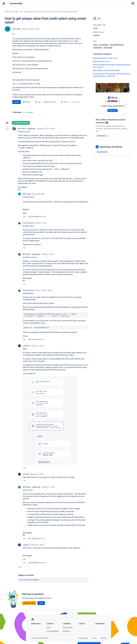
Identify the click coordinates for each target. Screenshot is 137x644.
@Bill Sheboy (29, 197)
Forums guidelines (53, 631)
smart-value (108, 48)
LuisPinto (46, 102)
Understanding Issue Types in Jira (105, 58)
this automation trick (45, 238)
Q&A (16, 12)
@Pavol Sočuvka (31, 257)
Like (24, 217)
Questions (28, 12)
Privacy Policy (83, 638)
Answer (17, 102)
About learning (68, 628)
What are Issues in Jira (101, 61)
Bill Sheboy (22, 129)
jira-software (104, 45)
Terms (94, 638)
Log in (21, 580)
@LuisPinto (29, 490)
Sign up (28, 580)
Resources (66, 631)
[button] (50, 421)
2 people (34, 339)
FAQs (48, 628)
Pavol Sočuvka (28, 223)
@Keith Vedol (25, 132)
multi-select (98, 48)
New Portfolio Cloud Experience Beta (106, 70)
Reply (20, 567)
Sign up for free (29, 603)
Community (16, 3)
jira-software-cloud (117, 45)
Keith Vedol (16, 29)
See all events (102, 152)
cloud (95, 45)
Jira (21, 12)
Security (104, 638)
